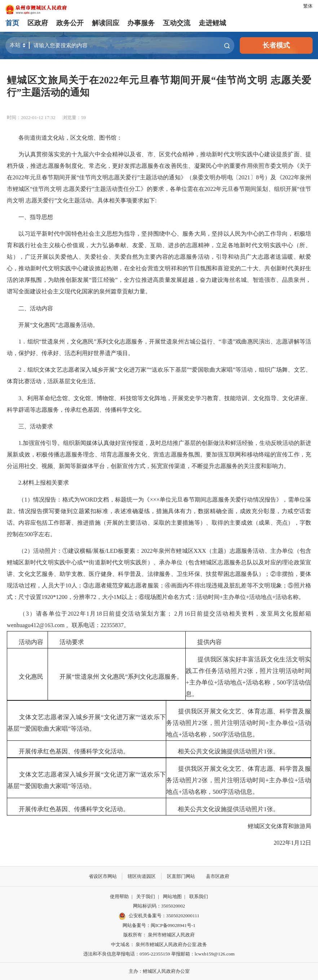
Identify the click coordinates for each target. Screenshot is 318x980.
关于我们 (146, 896)
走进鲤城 (212, 23)
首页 (12, 23)
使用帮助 (119, 896)
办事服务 (141, 23)
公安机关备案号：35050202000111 (159, 916)
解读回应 (106, 23)
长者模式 (276, 45)
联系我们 (199, 896)
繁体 (308, 6)
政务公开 (70, 23)
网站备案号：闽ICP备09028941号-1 (159, 925)
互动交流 (177, 23)
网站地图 (172, 896)
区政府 (38, 23)
